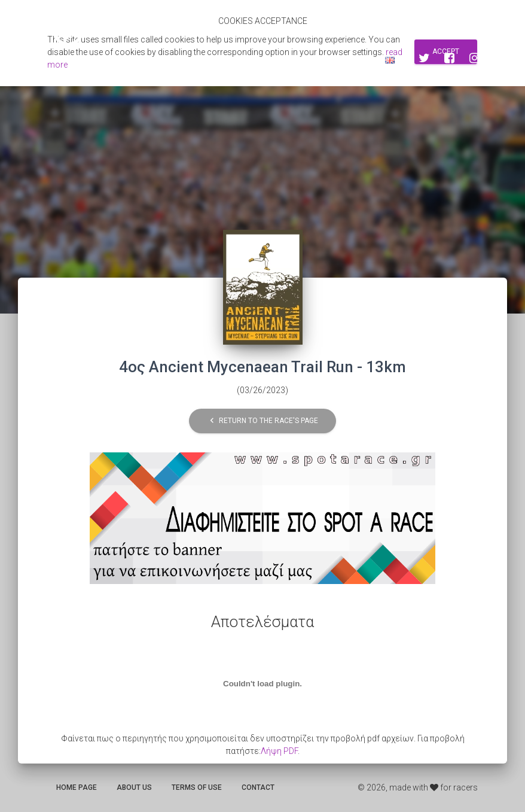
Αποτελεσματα (169, 60)
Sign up (314, 60)
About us (134, 787)
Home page (77, 787)
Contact (258, 787)
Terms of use (197, 787)
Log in (356, 60)
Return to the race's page (262, 421)
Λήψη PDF (279, 751)
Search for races (249, 60)
